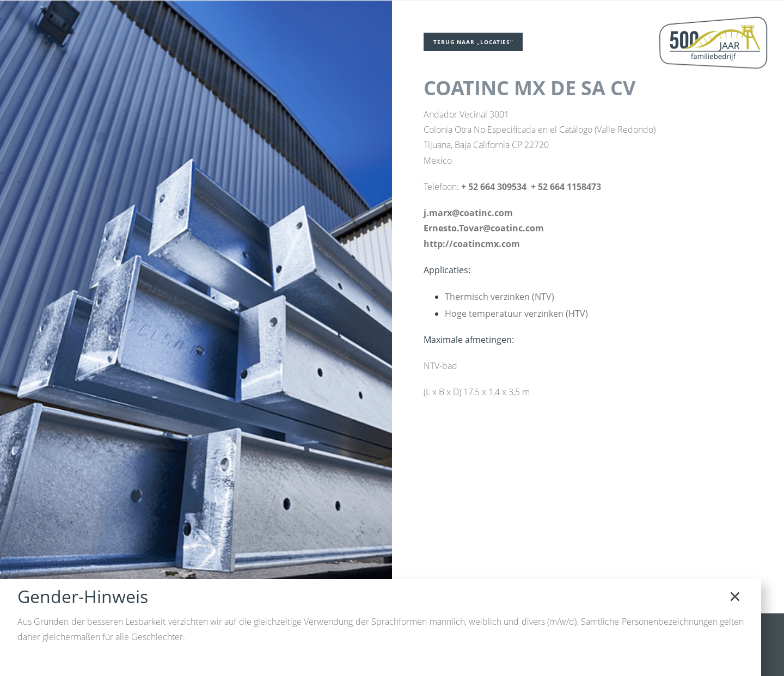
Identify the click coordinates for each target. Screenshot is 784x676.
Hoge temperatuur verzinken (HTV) (517, 315)
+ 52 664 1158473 (566, 187)
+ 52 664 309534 (494, 187)
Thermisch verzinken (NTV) (500, 297)
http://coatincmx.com (472, 244)
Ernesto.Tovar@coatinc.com (484, 229)
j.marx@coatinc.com (468, 213)
